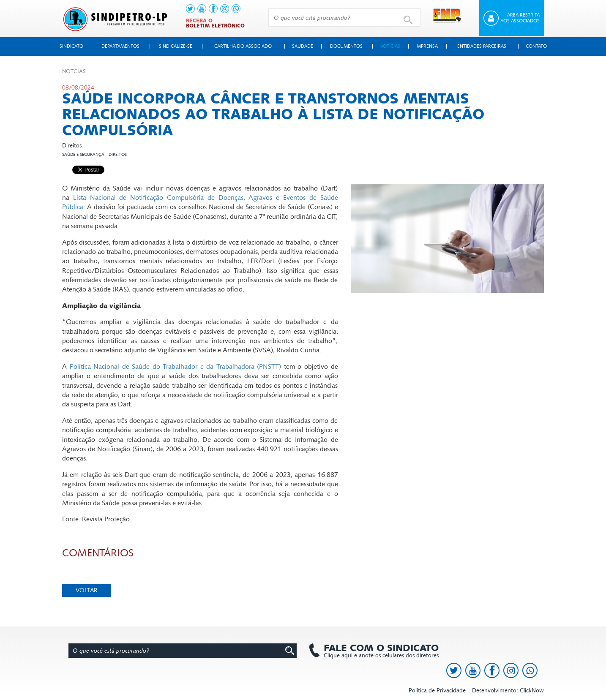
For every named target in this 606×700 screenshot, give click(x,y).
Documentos (346, 46)
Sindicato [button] (71, 46)
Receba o (215, 23)
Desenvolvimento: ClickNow (508, 690)
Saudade (303, 46)
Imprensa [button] (427, 46)
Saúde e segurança (83, 155)
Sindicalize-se (176, 46)
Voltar (87, 590)
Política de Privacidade (437, 690)
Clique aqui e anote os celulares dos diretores (377, 651)
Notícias (390, 46)
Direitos (118, 155)
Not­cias (74, 71)
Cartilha (243, 46)
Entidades (482, 46)
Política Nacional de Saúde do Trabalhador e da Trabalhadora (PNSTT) (176, 366)
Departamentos (120, 46)
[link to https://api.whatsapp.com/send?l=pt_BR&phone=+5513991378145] (236, 9)
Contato (536, 46)
